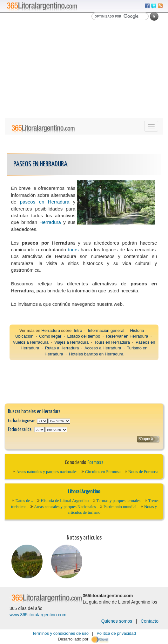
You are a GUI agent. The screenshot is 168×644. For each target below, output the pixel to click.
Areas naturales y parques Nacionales (65, 507)
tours (73, 250)
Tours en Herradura (112, 342)
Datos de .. (24, 501)
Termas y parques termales (119, 501)
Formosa (95, 463)
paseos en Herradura (45, 202)
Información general (106, 330)
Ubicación (24, 336)
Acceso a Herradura (103, 348)
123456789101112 (59, 421)
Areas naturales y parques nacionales (47, 472)
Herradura (50, 222)
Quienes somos (117, 621)
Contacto (150, 621)
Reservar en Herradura (127, 336)
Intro (78, 330)
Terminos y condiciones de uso (60, 633)
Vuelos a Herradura (31, 342)
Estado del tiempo (84, 336)
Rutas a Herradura (62, 348)
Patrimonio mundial (120, 507)
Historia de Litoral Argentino (65, 501)
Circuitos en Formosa (103, 472)
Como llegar (50, 336)
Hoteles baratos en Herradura (96, 354)
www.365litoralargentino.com (38, 615)
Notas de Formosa (143, 472)
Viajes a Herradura (71, 342)
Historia (137, 330)
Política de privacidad (116, 633)
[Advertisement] (84, 70)
